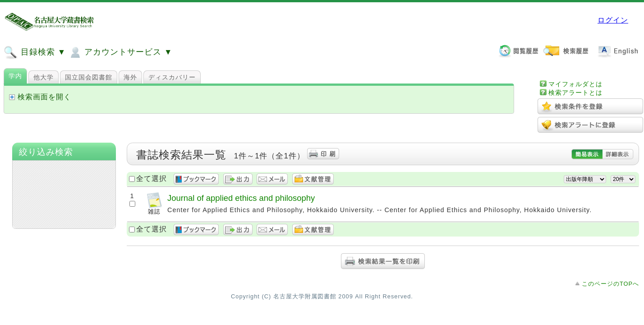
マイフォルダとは (575, 84)
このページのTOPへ (610, 284)
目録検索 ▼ (35, 52)
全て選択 (152, 179)
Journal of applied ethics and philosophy (241, 198)
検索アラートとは (575, 93)
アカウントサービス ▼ (120, 52)
